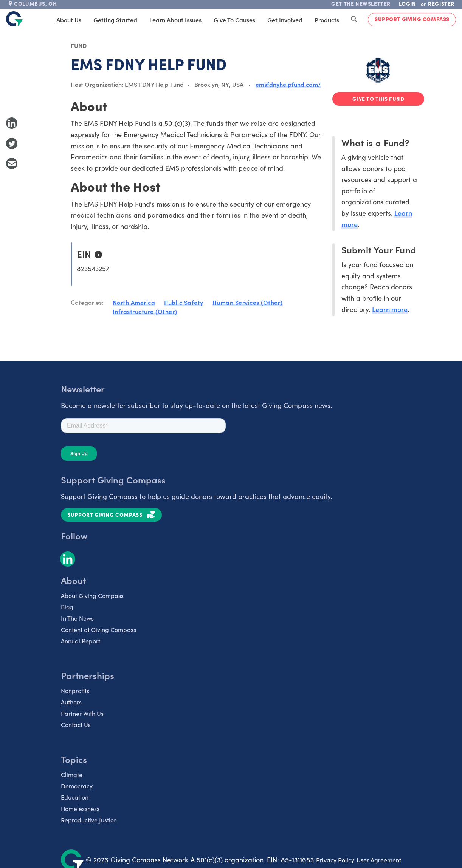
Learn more (390, 309)
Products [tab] (327, 20)
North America (134, 302)
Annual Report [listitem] (81, 641)
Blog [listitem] (67, 607)
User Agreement (379, 860)
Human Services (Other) (248, 302)
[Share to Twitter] (12, 144)
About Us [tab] (69, 20)
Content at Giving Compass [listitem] (98, 629)
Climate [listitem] (72, 774)
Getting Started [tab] (115, 20)
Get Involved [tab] (285, 20)
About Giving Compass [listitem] (92, 595)
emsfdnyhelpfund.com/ (288, 84)
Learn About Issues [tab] (175, 20)
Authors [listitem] (71, 702)
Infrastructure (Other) (145, 311)
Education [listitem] (75, 797)
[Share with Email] (12, 164)
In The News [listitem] (77, 618)
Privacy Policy (335, 860)
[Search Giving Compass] (354, 20)
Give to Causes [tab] (234, 20)
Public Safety (184, 302)
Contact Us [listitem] (76, 724)
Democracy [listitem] (77, 786)
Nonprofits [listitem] (75, 690)
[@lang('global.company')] (14, 19)
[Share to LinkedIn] (12, 123)
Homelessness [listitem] (80, 808)
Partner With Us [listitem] (82, 713)
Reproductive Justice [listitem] (89, 820)
